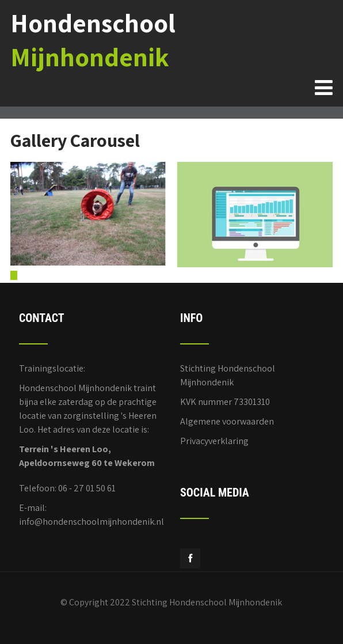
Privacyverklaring (214, 441)
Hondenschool (93, 40)
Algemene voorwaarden (227, 421)
